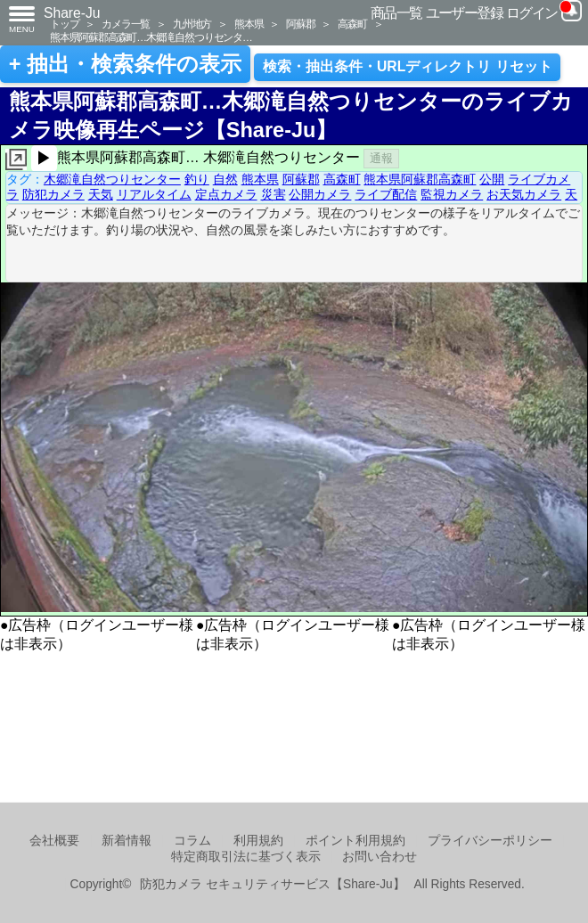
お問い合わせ (380, 857)
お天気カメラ (524, 194)
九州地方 (192, 24)
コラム (192, 841)
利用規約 (258, 841)
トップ (64, 24)
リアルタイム (154, 194)
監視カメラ (452, 194)
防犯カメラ (53, 194)
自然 (225, 179)
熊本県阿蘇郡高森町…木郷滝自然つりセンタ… (151, 37)
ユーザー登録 (465, 13)
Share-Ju (72, 13)
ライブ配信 (386, 194)
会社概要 (54, 841)
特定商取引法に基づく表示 (246, 857)
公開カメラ (320, 194)
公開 (492, 179)
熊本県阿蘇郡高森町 (420, 179)
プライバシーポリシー (490, 841)
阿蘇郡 (300, 24)
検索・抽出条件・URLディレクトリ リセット (408, 66)
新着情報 (127, 841)
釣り (197, 179)
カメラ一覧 (126, 24)
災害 (274, 194)
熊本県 (249, 24)
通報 (381, 158)
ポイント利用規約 (355, 841)
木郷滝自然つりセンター (112, 179)
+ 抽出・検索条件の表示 (125, 64)
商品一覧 (396, 13)
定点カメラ (226, 194)
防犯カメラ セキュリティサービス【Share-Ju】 (272, 884)
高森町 (352, 24)
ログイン (532, 13)
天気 (101, 194)
